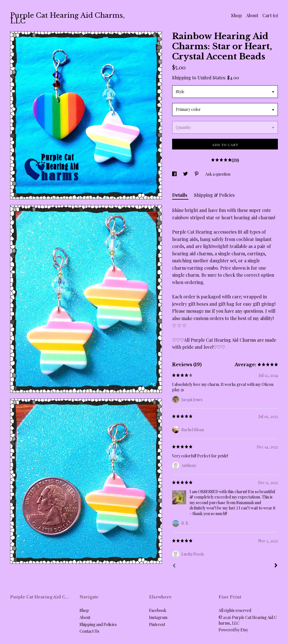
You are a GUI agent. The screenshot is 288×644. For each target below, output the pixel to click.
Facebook (158, 610)
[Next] (276, 566)
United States (211, 78)
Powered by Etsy (233, 630)
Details (180, 195)
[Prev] (174, 566)
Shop (237, 15)
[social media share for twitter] (186, 174)
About (252, 15)
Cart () (270, 15)
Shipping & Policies (214, 195)
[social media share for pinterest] (197, 174)
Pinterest (157, 624)
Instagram (158, 617)
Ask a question (218, 174)
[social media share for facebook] (175, 174)
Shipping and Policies (98, 624)
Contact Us (89, 631)
